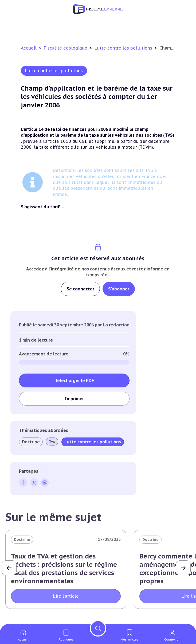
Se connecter (80, 289)
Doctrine (31, 442)
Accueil (29, 48)
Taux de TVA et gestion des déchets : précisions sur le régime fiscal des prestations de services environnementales (64, 569)
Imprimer (74, 399)
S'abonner (119, 289)
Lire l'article (66, 596)
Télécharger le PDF (74, 380)
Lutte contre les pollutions (124, 48)
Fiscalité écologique (66, 48)
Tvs (52, 442)
